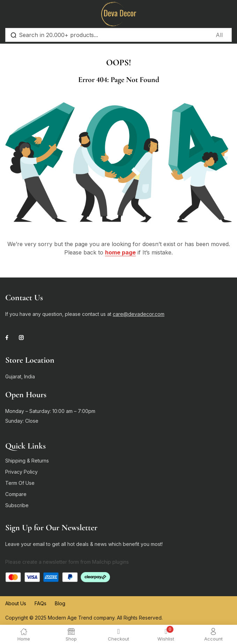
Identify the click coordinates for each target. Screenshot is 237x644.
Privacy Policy (21, 472)
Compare (16, 494)
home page (120, 252)
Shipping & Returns (27, 461)
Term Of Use (20, 483)
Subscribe (17, 505)
